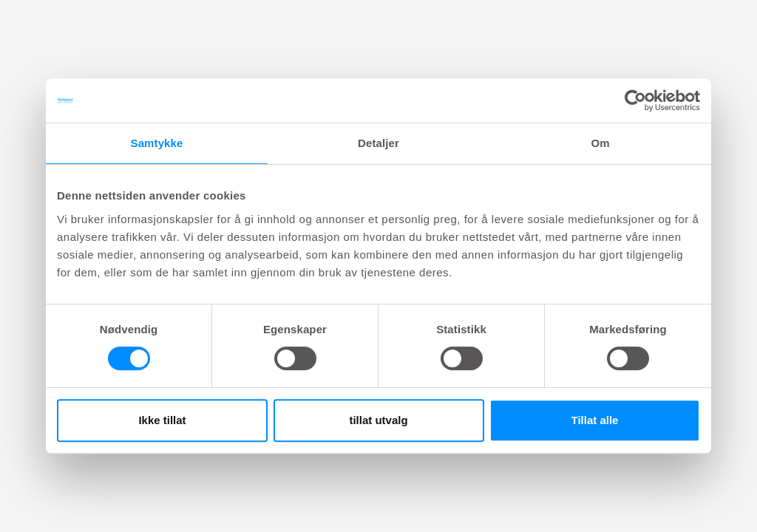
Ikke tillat (162, 420)
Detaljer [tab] (378, 143)
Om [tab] (600, 143)
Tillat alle (595, 420)
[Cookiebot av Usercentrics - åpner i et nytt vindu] (635, 100)
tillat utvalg (378, 420)
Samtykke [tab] (157, 143)
